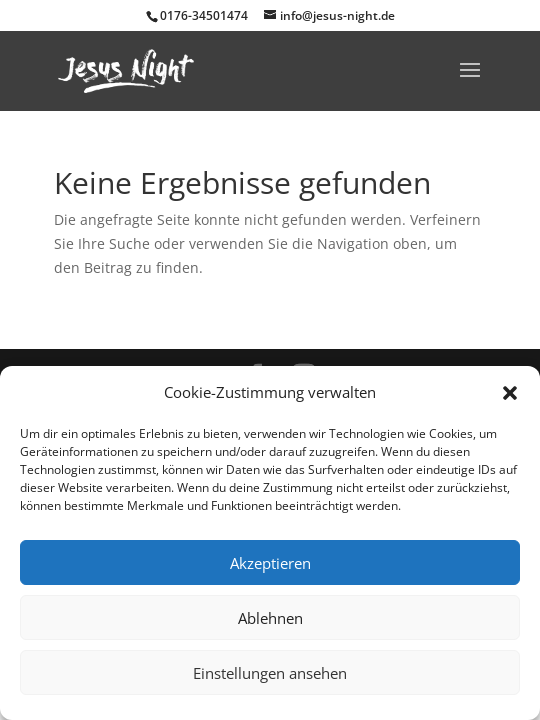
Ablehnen (270, 618)
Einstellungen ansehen (270, 673)
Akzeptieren (270, 563)
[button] (510, 393)
